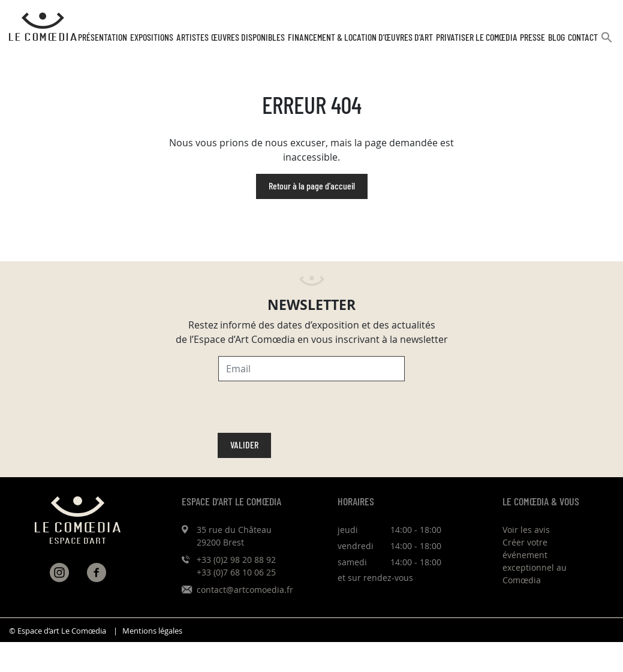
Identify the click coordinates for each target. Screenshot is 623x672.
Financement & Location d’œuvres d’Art (360, 38)
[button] (607, 42)
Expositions (152, 38)
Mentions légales (152, 631)
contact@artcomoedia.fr (245, 590)
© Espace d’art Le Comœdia (58, 631)
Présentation (103, 38)
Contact (583, 38)
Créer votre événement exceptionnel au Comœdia (535, 561)
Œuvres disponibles (248, 38)
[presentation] (309, 409)
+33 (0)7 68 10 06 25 (236, 572)
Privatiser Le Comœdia (477, 38)
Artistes (192, 38)
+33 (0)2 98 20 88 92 (236, 560)
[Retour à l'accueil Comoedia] (43, 27)
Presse (532, 38)
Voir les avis (526, 530)
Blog (556, 38)
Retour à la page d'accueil (312, 186)
